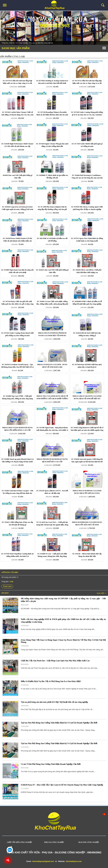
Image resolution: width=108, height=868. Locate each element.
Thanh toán (7, 586)
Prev (4, 28)
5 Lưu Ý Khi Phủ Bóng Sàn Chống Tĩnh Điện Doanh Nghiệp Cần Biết (51, 764)
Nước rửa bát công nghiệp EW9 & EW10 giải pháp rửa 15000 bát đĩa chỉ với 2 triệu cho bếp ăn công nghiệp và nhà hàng (63, 621)
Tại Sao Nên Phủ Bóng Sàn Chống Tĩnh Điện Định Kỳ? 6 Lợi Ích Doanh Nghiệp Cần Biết (59, 723)
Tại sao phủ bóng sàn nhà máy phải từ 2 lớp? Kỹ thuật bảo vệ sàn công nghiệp (54, 702)
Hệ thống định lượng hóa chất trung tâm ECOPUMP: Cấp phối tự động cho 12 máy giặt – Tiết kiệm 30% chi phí (63, 600)
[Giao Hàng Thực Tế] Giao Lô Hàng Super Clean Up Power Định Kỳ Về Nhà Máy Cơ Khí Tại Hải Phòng (63, 641)
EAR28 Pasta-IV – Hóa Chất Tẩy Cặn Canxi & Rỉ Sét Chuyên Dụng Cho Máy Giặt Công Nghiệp (62, 785)
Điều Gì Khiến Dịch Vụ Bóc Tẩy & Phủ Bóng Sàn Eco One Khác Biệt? (51, 681)
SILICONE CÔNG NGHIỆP (89, 842)
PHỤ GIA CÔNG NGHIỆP (54, 842)
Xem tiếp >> (102, 593)
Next (104, 28)
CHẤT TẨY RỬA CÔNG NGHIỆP (19, 842)
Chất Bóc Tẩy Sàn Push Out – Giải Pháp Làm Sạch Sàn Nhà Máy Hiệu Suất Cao (55, 661)
